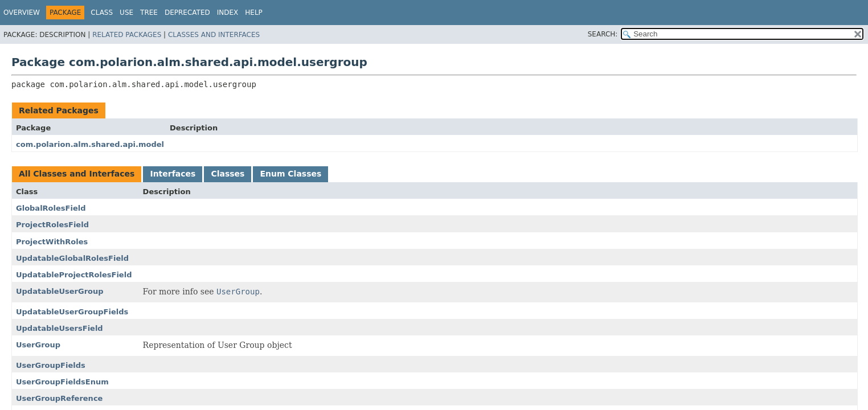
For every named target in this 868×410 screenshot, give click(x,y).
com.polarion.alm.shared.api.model (90, 144)
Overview (22, 13)
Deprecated (187, 13)
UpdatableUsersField (60, 328)
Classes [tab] (228, 174)
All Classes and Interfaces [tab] (77, 174)
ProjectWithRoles (52, 242)
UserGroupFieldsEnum (62, 382)
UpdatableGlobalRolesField (72, 258)
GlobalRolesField (51, 208)
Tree (149, 13)
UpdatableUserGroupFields (72, 312)
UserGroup (38, 345)
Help (254, 13)
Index (228, 13)
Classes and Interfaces (214, 35)
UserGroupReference (59, 398)
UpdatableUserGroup (60, 291)
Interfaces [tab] (173, 174)
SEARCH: (603, 34)
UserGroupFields (51, 365)
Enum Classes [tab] (290, 174)
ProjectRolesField (52, 225)
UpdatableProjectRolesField (74, 275)
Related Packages (127, 35)
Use (126, 13)
